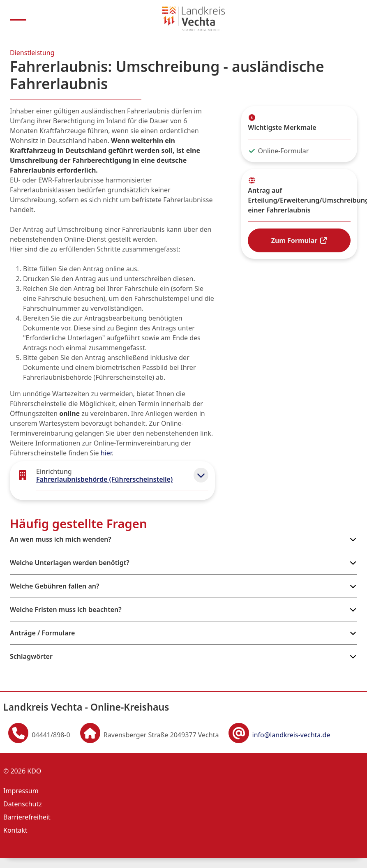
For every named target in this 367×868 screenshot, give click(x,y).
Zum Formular (299, 240)
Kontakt (15, 830)
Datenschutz (23, 804)
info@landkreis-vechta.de (291, 735)
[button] (201, 475)
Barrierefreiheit (27, 817)
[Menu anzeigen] (18, 19)
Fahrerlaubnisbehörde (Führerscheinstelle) (104, 479)
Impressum (21, 791)
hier (106, 453)
